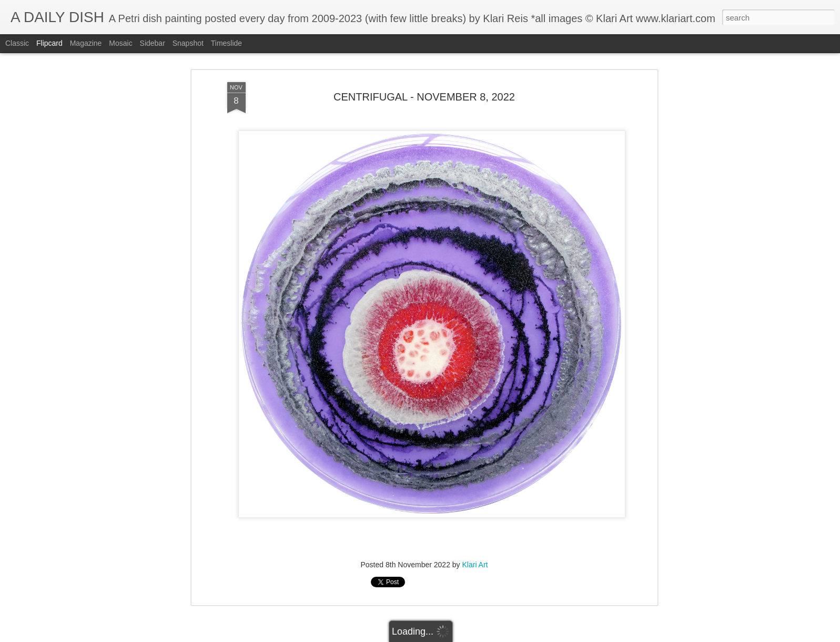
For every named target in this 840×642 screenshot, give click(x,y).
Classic (17, 43)
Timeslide (226, 43)
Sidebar (153, 43)
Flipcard (49, 43)
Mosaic (120, 43)
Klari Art (475, 565)
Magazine (86, 43)
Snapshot (188, 43)
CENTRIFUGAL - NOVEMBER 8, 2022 (424, 97)
